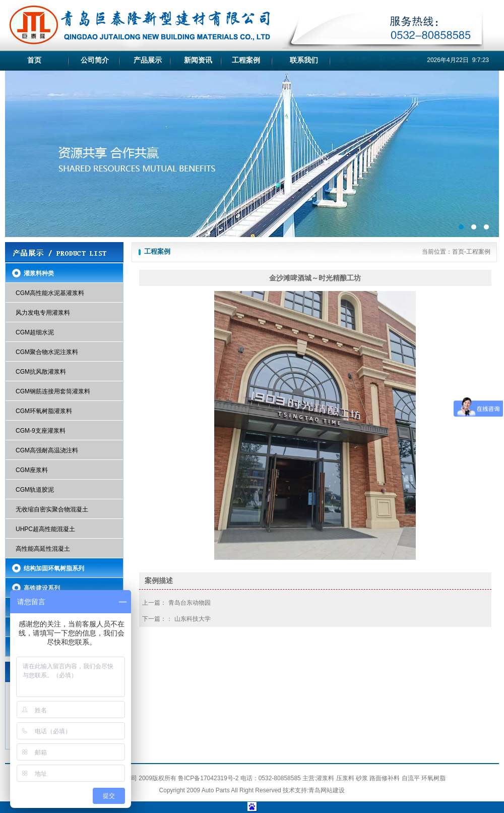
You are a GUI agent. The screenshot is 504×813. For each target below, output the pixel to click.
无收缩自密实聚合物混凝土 (52, 509)
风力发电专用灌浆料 (43, 313)
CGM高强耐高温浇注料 (47, 450)
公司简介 (95, 60)
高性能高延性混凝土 (43, 549)
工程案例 (246, 60)
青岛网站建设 (327, 790)
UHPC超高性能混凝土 (45, 529)
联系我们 (304, 60)
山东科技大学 (193, 619)
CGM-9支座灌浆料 (41, 431)
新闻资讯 (198, 60)
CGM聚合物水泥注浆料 (47, 352)
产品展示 (148, 60)
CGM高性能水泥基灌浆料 (50, 293)
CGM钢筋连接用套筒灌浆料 (53, 391)
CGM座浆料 (32, 470)
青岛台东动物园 (190, 603)
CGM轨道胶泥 (35, 490)
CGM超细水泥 (35, 332)
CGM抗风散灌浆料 (41, 372)
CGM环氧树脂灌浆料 (44, 411)
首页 (34, 60)
